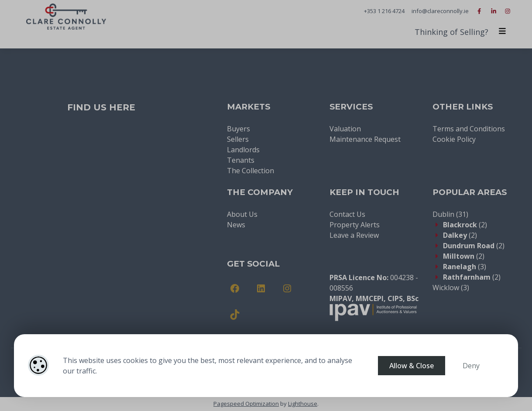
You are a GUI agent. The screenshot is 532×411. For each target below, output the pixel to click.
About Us (242, 214)
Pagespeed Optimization (246, 404)
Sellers (238, 139)
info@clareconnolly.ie (440, 11)
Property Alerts (355, 225)
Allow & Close (412, 366)
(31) (450, 214)
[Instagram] (287, 288)
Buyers (239, 129)
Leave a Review (354, 235)
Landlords (243, 150)
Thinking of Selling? (451, 32)
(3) (465, 267)
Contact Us (347, 214)
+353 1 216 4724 (384, 11)
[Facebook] (235, 288)
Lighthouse (303, 404)
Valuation (345, 129)
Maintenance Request (365, 139)
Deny (471, 366)
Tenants (241, 160)
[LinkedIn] (261, 288)
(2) (465, 225)
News (236, 225)
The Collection (251, 171)
